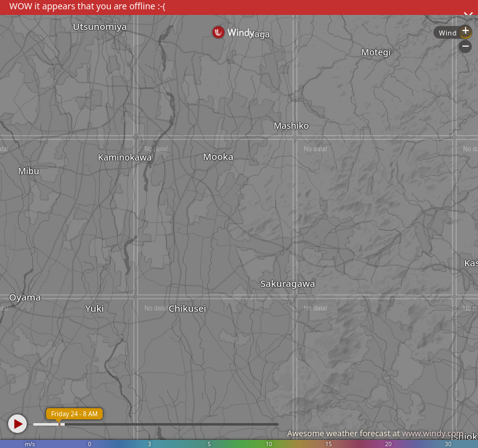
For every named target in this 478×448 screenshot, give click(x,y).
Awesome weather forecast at (375, 433)
